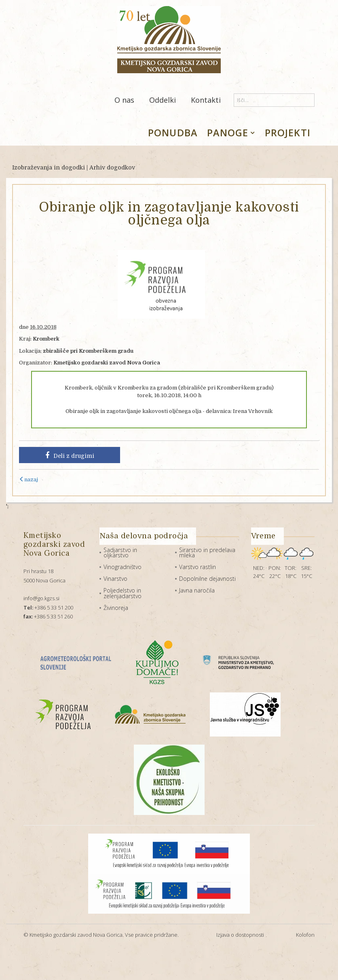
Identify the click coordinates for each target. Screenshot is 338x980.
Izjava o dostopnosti (240, 935)
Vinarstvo (115, 579)
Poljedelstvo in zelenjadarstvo (123, 593)
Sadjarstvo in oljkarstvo (120, 553)
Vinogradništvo (123, 567)
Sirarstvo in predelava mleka (207, 553)
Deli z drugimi (70, 455)
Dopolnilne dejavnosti (207, 579)
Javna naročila (197, 590)
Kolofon (305, 935)
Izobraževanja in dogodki (49, 167)
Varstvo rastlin (198, 567)
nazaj (29, 479)
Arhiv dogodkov (112, 167)
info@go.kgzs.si (41, 598)
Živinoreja (116, 608)
